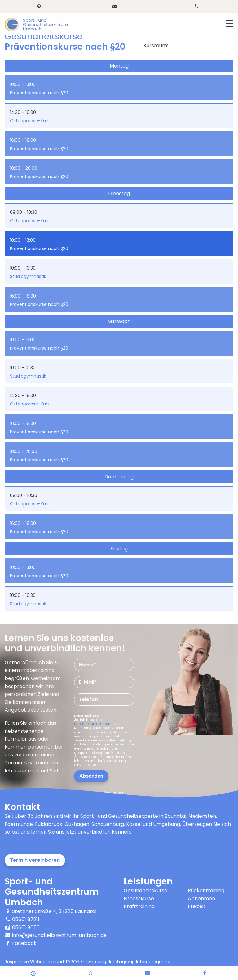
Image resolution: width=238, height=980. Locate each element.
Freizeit (197, 906)
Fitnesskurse (139, 899)
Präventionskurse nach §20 (39, 93)
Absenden (91, 776)
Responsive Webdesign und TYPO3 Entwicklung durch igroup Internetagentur (88, 962)
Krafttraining (139, 906)
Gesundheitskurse (145, 891)
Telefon (88, 699)
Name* (87, 665)
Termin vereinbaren (35, 860)
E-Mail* (88, 682)
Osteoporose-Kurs (30, 121)
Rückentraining (206, 891)
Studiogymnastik (28, 276)
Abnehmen (201, 899)
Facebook (24, 943)
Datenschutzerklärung (93, 724)
